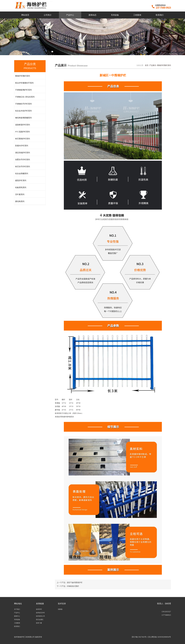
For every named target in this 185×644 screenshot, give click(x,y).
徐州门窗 (39, 623)
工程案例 (137, 15)
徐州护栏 (39, 609)
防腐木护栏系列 (22, 146)
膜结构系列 (20, 201)
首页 (147, 65)
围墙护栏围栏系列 (23, 76)
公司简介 (48, 15)
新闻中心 (17, 616)
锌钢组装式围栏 (73, 586)
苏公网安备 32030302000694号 (160, 637)
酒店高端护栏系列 (23, 153)
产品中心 (70, 15)
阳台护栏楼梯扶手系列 (24, 83)
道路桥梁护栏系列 (23, 125)
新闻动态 (92, 15)
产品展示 (153, 65)
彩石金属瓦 (40, 620)
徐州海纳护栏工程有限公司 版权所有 (28, 637)
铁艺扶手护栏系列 (23, 167)
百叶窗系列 (20, 194)
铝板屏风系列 (21, 187)
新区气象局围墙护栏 (75, 583)
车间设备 (115, 15)
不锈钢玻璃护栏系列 (23, 90)
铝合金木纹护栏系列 (23, 111)
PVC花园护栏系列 (22, 132)
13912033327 (166, 612)
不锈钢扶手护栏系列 (23, 104)
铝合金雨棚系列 (22, 174)
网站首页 (25, 15)
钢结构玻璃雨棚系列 (23, 118)
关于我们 (17, 609)
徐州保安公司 (40, 616)
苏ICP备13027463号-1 (140, 637)
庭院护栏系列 (21, 181)
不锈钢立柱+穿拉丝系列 (25, 97)
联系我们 (160, 15)
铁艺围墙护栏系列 (23, 139)
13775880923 (166, 615)
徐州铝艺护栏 (40, 613)
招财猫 (60, 609)
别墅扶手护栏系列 (23, 160)
